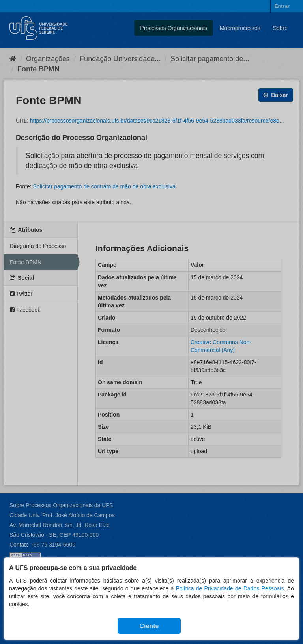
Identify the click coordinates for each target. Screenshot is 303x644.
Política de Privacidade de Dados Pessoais (230, 588)
